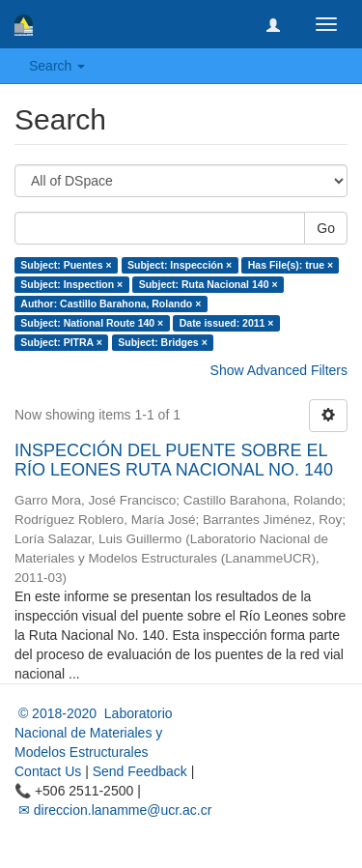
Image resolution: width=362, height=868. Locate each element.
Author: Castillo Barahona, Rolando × (111, 304)
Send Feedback (140, 771)
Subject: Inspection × (71, 284)
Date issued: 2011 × (227, 323)
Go (326, 228)
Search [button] (57, 66)
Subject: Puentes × (66, 265)
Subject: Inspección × (180, 265)
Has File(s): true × (291, 265)
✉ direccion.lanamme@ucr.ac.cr (113, 810)
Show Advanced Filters (279, 370)
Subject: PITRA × (61, 342)
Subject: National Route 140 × (92, 323)
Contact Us (48, 771)
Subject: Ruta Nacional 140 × (209, 284)
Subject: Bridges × (162, 342)
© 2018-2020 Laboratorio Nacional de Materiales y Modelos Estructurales (94, 733)
